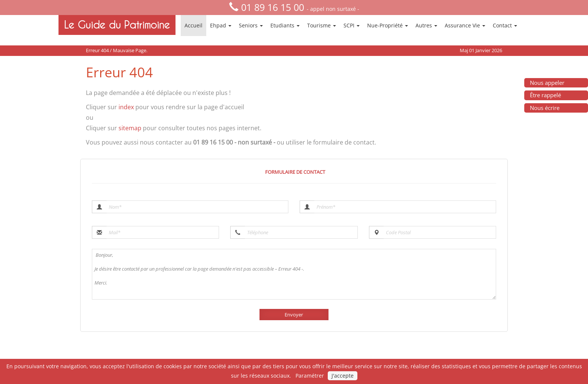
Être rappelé (545, 95)
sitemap (130, 128)
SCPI (352, 25)
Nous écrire (545, 108)
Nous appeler (547, 83)
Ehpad (221, 25)
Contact (505, 25)
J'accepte (343, 376)
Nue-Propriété (388, 25)
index (126, 107)
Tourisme (322, 25)
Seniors (251, 25)
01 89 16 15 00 (273, 7)
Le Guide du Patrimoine (117, 25)
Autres (426, 25)
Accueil (193, 25)
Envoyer (294, 315)
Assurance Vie (465, 25)
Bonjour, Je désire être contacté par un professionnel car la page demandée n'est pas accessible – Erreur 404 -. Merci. (294, 274)
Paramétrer (310, 376)
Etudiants (285, 25)
